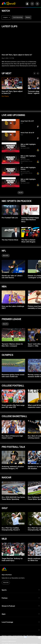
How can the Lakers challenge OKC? (13, 307)
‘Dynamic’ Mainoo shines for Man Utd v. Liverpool (12, 345)
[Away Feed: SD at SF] (11, 124)
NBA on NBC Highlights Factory (28, 145)
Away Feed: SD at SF (27, 121)
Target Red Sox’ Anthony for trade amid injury (12, 559)
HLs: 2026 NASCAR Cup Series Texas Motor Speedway (13, 498)
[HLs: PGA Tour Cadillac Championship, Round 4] (13, 519)
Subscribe (6, 582)
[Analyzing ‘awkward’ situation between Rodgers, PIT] (13, 457)
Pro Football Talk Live (10, 218)
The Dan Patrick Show (10, 240)
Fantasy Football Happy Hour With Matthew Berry (30, 220)
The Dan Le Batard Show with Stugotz (28, 241)
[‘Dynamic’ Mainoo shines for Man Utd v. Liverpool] (13, 335)
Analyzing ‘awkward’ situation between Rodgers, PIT (13, 468)
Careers (10, 636)
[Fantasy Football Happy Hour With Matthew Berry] (30, 210)
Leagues (6, 17)
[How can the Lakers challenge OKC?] (13, 297)
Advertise (4, 636)
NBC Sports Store (31, 636)
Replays (28, 17)
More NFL (6, 256)
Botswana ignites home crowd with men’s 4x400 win (13, 376)
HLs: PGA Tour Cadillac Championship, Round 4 (11, 529)
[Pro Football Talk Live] (11, 210)
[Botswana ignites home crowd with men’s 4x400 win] (13, 365)
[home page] (9, 4)
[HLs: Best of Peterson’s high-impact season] (13, 427)
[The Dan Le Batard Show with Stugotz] (30, 232)
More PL (5, 324)
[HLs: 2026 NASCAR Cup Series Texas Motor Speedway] (13, 488)
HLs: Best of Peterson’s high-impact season (13, 437)
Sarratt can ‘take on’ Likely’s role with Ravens (12, 277)
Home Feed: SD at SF (27, 133)
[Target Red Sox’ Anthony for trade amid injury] (13, 549)
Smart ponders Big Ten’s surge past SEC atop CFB (13, 406)
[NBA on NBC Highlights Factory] (11, 147)
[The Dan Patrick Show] (11, 232)
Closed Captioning (18, 636)
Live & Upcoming (18, 17)
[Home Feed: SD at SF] (11, 136)
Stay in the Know (7, 575)
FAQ (24, 636)
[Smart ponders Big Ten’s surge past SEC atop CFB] (13, 396)
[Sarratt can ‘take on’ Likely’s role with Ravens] (13, 266)
